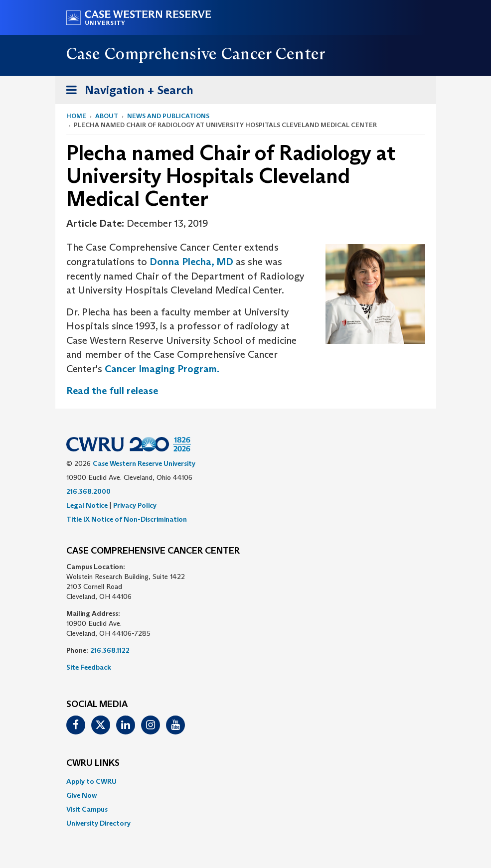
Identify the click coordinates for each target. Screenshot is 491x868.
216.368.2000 (88, 491)
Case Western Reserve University (144, 463)
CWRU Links (93, 763)
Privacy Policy (135, 505)
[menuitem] (246, 781)
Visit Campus (87, 809)
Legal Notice (87, 505)
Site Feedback (89, 667)
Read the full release (112, 391)
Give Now (82, 795)
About (107, 116)
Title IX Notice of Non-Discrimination (127, 519)
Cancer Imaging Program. (162, 369)
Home (76, 116)
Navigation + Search (127, 92)
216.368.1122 (110, 650)
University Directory (98, 823)
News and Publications (168, 116)
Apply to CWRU (91, 781)
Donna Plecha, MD (191, 262)
